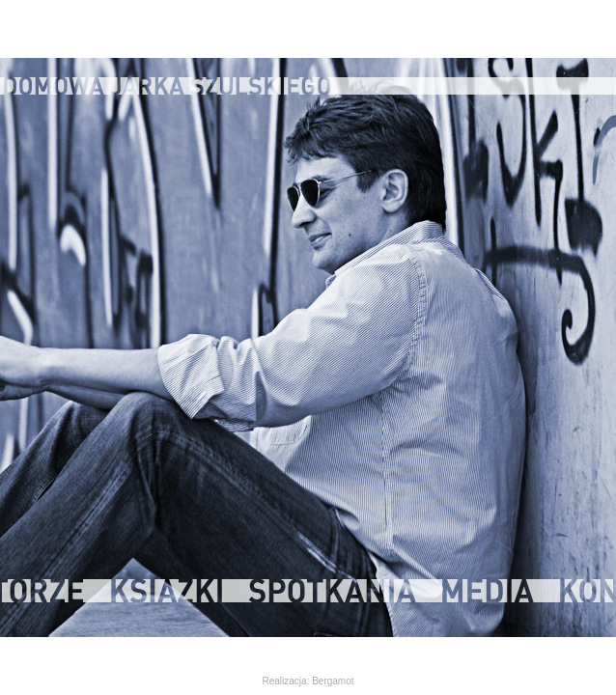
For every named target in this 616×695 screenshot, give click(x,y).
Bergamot (333, 681)
